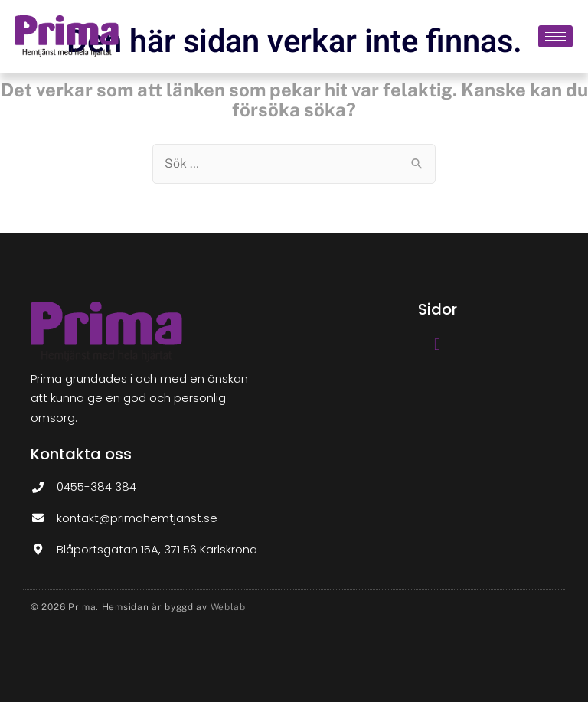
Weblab (228, 607)
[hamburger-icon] (555, 36)
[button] (437, 345)
